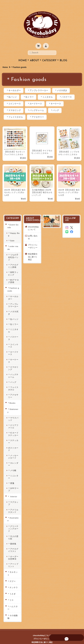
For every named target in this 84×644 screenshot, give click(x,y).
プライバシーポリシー (33, 241)
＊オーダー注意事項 (13, 552)
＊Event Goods (13, 220)
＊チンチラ (12, 582)
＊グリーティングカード (13, 523)
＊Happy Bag (14, 229)
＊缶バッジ (12, 91)
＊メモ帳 (12, 465)
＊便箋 (11, 478)
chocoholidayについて (33, 222)
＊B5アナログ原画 (13, 275)
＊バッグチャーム (37, 105)
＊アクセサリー (38, 111)
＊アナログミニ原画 (13, 260)
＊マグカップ (13, 498)
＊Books (11, 397)
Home (23, 54)
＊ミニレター (13, 471)
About (35, 54)
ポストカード (13, 443)
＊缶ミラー (30, 91)
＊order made (13, 242)
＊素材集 (12, 538)
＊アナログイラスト (13, 544)
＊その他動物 (12, 611)
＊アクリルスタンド (13, 505)
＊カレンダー (13, 459)
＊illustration (13, 514)
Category (49, 54)
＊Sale (11, 235)
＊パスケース (69, 91)
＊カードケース (36, 98)
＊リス (10, 594)
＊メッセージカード (13, 451)
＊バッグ (57, 105)
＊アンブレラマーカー (39, 84)
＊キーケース (57, 98)
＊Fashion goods (13, 284)
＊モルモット (12, 568)
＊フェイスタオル (15, 111)
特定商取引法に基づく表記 (33, 251)
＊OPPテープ (13, 484)
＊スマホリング (14, 105)
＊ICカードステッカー (13, 428)
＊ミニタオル (49, 91)
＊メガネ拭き (63, 84)
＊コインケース (14, 98)
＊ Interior (12, 491)
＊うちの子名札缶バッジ (13, 252)
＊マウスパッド (13, 413)
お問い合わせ (33, 232)
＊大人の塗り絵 (13, 532)
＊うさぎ (11, 588)
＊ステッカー (13, 436)
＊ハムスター (12, 602)
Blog (63, 54)
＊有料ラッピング (13, 268)
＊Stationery (13, 405)
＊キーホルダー (14, 84)
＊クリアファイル (13, 421)
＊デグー (11, 576)
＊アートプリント (13, 560)
